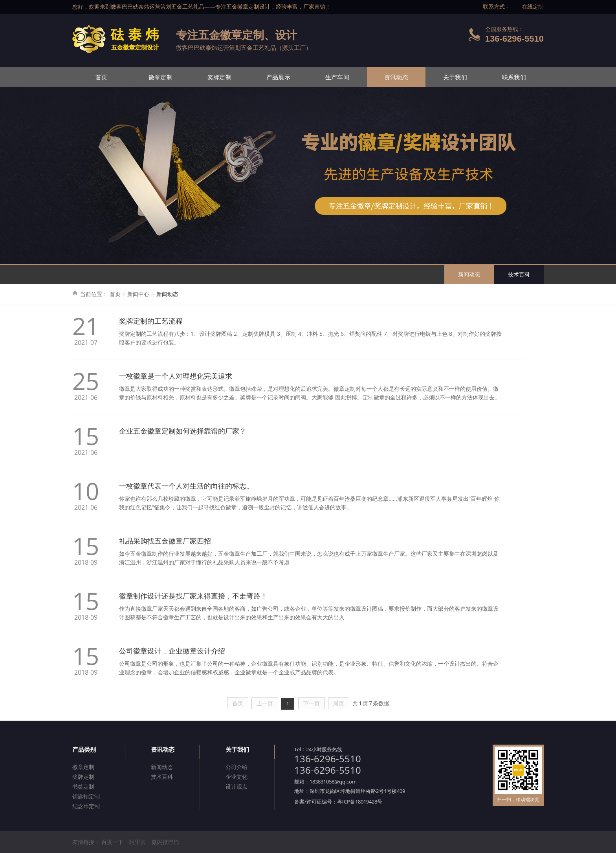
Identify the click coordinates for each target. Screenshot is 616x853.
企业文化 (236, 777)
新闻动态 (469, 274)
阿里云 (137, 842)
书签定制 (83, 786)
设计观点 (236, 786)
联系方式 (494, 6)
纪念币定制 (86, 806)
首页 (102, 77)
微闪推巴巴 (165, 842)
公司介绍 (236, 767)
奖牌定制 (219, 77)
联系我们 (514, 77)
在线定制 (533, 6)
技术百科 (519, 274)
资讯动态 (396, 77)
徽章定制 (160, 77)
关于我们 (455, 77)
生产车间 (337, 77)
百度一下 (112, 842)
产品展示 (278, 77)
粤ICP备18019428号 (360, 802)
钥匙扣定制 (86, 796)
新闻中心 (138, 294)
